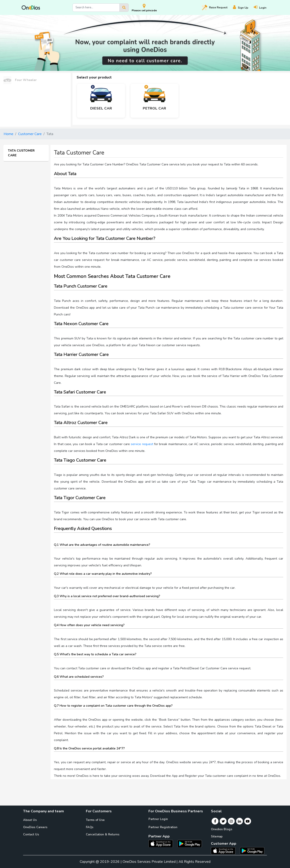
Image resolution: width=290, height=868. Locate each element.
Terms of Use (95, 820)
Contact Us (31, 835)
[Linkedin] (239, 821)
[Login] (263, 8)
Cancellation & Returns (103, 835)
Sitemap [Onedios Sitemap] (217, 837)
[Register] (243, 8)
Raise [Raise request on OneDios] (215, 7)
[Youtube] (248, 821)
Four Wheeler (20, 80)
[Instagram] (231, 821)
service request (142, 444)
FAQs (90, 827)
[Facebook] (215, 821)
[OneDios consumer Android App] (252, 851)
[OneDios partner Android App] (190, 843)
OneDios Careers (35, 827)
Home (8, 134)
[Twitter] (223, 821)
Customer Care (30, 134)
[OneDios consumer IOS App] (225, 851)
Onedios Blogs (222, 829)
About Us (30, 820)
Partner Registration (163, 827)
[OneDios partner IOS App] (162, 843)
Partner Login (158, 819)
